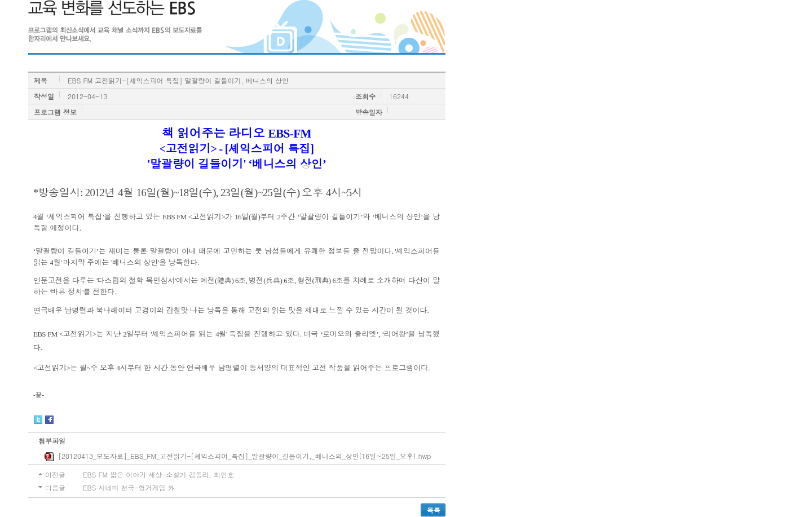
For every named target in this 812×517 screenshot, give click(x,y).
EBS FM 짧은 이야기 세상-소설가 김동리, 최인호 (158, 474)
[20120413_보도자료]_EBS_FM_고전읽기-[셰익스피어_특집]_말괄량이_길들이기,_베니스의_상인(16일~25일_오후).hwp (238, 456)
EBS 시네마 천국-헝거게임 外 (129, 487)
